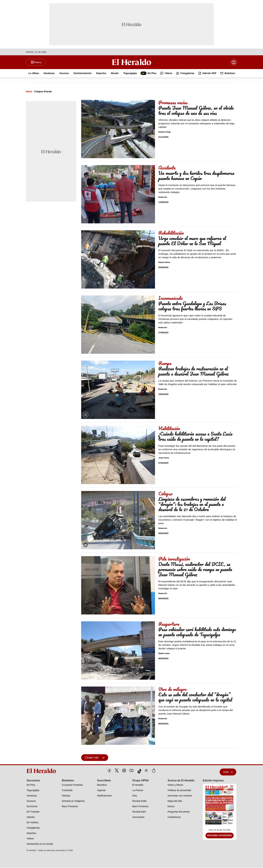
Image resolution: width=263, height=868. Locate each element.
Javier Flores (164, 458)
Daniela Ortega (164, 132)
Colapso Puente (43, 92)
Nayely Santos (164, 263)
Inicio (29, 92)
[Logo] (131, 62)
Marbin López (164, 654)
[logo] (42, 771)
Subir (228, 772)
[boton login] (234, 62)
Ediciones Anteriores (220, 836)
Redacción (163, 197)
